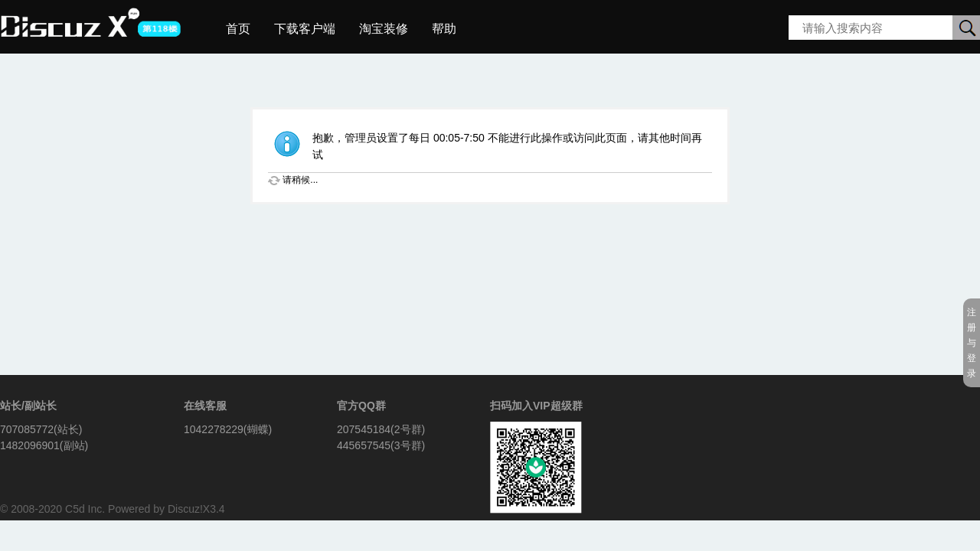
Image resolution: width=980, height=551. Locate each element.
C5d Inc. (85, 509)
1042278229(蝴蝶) (228, 429)
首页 (238, 29)
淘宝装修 (384, 29)
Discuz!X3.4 (196, 509)
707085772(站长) (41, 429)
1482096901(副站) (44, 445)
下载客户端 (305, 29)
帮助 (444, 29)
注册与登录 (972, 343)
